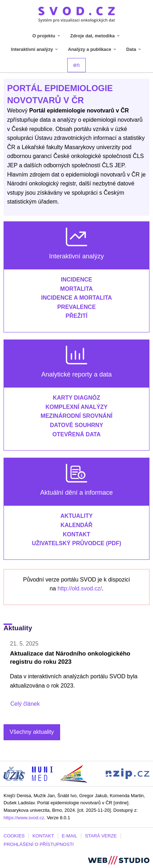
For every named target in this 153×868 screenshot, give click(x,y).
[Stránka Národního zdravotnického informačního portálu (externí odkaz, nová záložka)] (128, 773)
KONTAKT (43, 836)
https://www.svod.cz (24, 818)
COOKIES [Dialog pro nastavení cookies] (14, 836)
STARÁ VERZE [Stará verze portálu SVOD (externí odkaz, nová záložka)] (101, 836)
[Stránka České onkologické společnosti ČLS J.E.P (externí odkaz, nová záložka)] (74, 773)
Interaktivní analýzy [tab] (35, 49)
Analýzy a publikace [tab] (93, 49)
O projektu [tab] (47, 36)
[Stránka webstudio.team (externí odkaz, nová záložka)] (119, 860)
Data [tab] (134, 49)
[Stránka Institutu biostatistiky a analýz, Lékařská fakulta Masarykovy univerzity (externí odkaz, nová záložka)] (42, 773)
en (76, 65)
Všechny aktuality (32, 732)
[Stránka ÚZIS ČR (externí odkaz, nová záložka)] (14, 773)
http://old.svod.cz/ (80, 588)
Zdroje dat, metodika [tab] (95, 36)
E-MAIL (70, 836)
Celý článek (25, 704)
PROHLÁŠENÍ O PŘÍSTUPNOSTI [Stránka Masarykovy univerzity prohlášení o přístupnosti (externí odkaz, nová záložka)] (39, 844)
